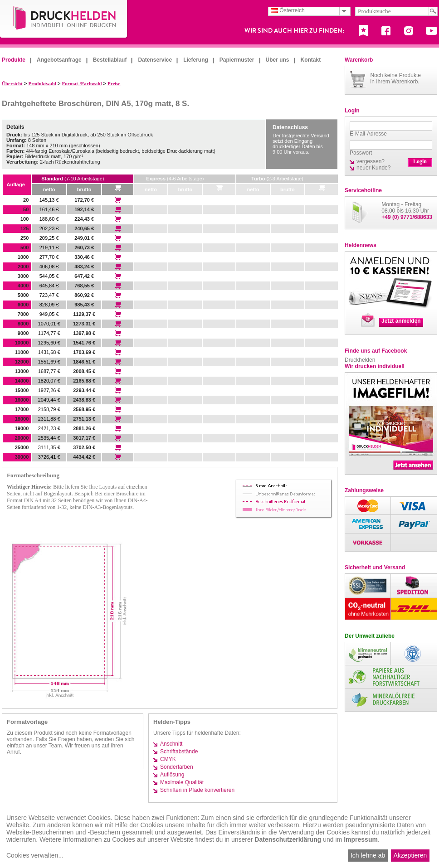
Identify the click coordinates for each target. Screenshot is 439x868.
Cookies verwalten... (35, 855)
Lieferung (196, 60)
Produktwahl (42, 83)
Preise (114, 83)
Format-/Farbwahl (82, 83)
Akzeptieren (410, 855)
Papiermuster (237, 60)
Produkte (14, 60)
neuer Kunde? (373, 168)
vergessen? (371, 161)
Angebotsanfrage (59, 60)
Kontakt (311, 60)
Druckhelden (360, 360)
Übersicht (12, 83)
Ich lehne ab (368, 855)
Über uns (278, 60)
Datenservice (155, 60)
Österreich (288, 10)
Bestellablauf (110, 60)
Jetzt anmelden (401, 321)
